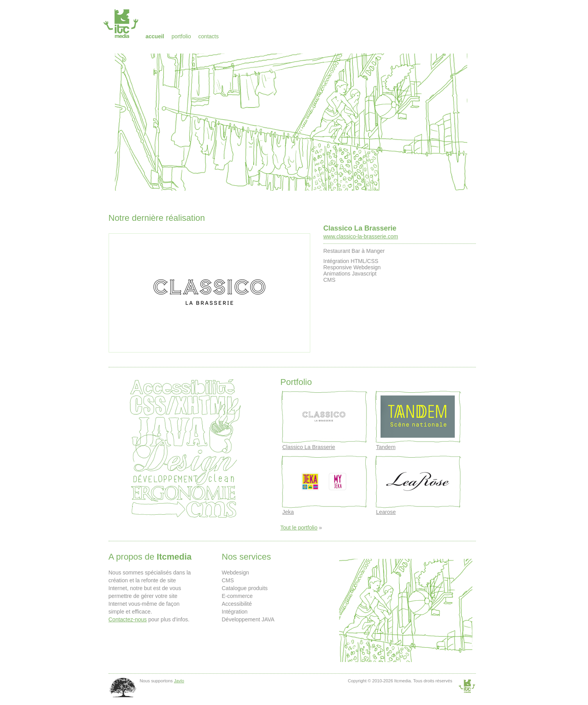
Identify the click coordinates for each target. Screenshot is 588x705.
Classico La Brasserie (360, 228)
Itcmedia (122, 23)
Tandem (386, 447)
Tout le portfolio (299, 528)
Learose (386, 512)
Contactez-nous (128, 619)
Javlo (179, 681)
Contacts (209, 36)
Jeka (288, 512)
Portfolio (181, 36)
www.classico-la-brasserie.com (361, 236)
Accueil (155, 36)
